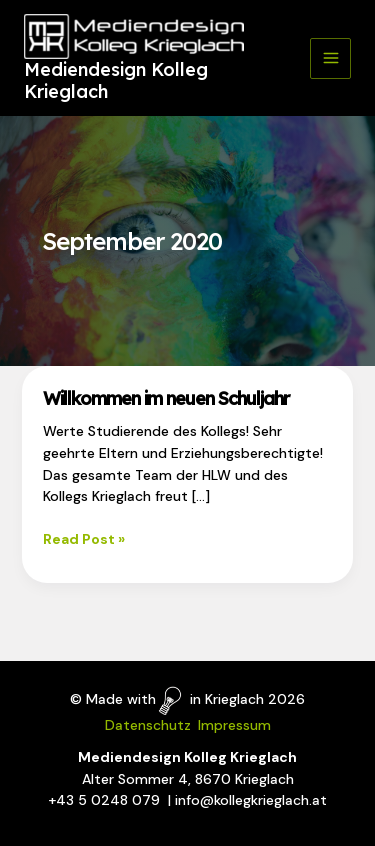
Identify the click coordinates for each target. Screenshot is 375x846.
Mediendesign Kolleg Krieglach (116, 80)
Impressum (234, 725)
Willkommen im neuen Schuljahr (166, 398)
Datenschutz (148, 725)
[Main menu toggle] (330, 58)
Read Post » (84, 540)
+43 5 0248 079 (104, 800)
